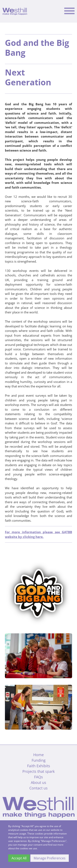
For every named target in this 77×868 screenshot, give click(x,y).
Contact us (38, 788)
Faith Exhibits (39, 766)
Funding (39, 760)
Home (38, 755)
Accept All (19, 858)
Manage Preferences (50, 858)
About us (38, 782)
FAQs (38, 777)
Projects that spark (38, 771)
